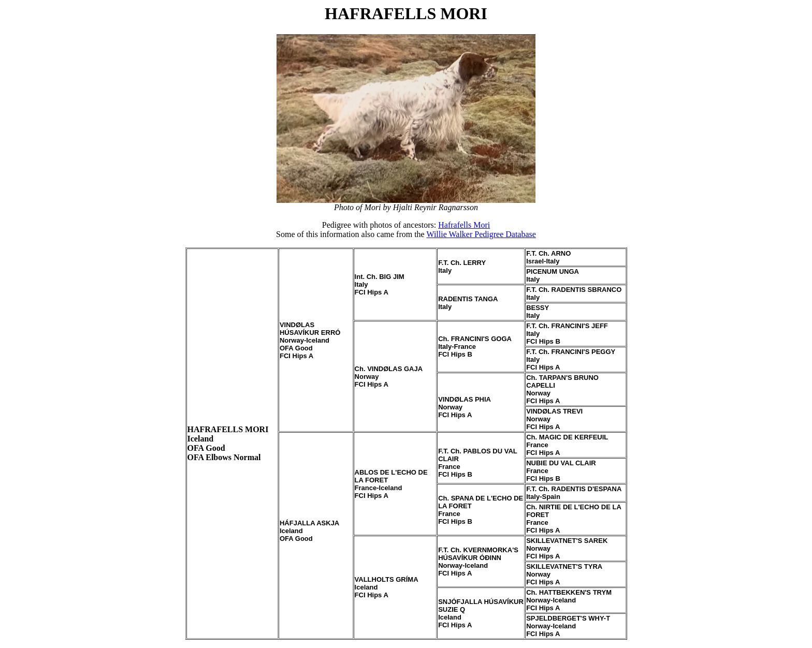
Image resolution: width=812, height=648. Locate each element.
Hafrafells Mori (464, 225)
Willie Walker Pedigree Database (481, 234)
